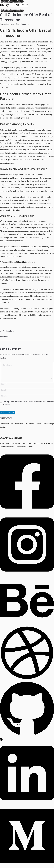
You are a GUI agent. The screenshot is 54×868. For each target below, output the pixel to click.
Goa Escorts (33, 443)
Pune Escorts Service (24, 447)
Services (10, 424)
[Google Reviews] (1, 740)
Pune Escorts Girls (46, 443)
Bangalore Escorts (19, 443)
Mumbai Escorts (8, 447)
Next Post (5, 337)
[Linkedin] (27, 803)
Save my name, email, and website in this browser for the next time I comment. (28, 403)
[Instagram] (27, 575)
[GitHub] (27, 736)
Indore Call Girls (21, 424)
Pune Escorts (5, 443)
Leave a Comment (7, 24)
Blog (18, 24)
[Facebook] (27, 512)
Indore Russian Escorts (38, 424)
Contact (3, 427)
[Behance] (27, 624)
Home (2, 424)
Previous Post (7, 331)
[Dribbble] (27, 679)
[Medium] (27, 866)
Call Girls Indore (14, 210)
